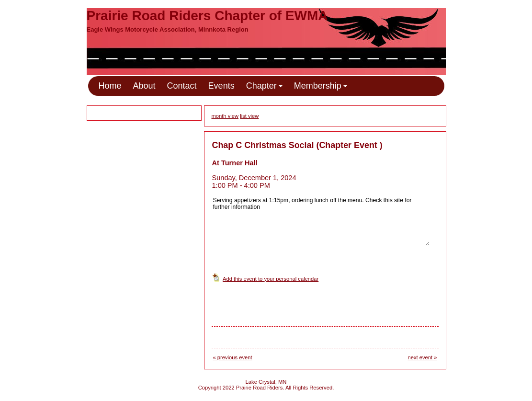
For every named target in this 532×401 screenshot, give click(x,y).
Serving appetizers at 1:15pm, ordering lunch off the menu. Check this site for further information (321, 221)
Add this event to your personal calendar (271, 279)
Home (110, 86)
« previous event (233, 357)
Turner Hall (239, 163)
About (144, 86)
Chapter (264, 86)
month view (225, 116)
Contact (182, 86)
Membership (321, 86)
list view (249, 116)
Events (221, 86)
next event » (423, 357)
